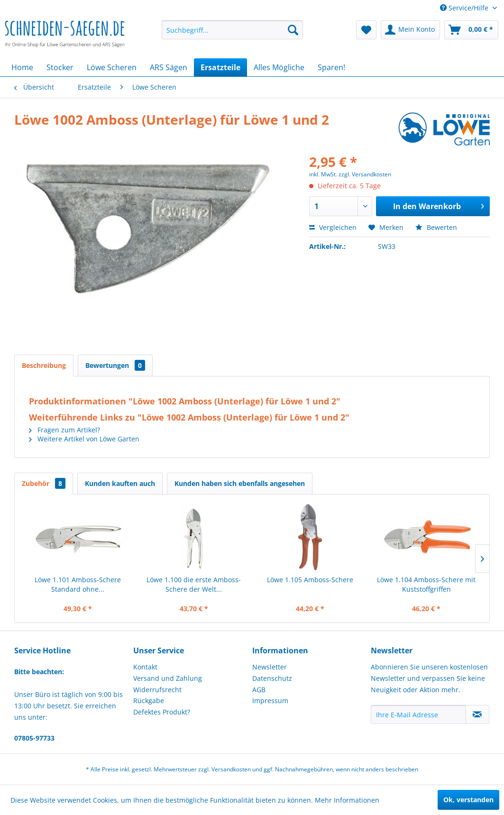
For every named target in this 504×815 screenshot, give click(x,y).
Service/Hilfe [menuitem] (465, 8)
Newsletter (270, 667)
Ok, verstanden (468, 800)
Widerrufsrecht (157, 690)
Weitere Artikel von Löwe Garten (84, 439)
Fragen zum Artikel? (64, 430)
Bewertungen (115, 365)
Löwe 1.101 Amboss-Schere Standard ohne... (78, 584)
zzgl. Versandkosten (365, 174)
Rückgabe (149, 701)
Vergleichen (333, 227)
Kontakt (145, 667)
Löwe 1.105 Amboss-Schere (310, 580)
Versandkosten (231, 769)
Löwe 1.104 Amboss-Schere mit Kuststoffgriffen (426, 584)
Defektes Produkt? (162, 712)
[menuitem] (232, 30)
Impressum (270, 701)
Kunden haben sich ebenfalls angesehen (240, 483)
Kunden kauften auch (120, 483)
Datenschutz (272, 678)
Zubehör (44, 483)
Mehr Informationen (347, 800)
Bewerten (436, 227)
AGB (259, 690)
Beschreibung (44, 365)
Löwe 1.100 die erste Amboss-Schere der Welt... (194, 584)
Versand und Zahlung (168, 678)
